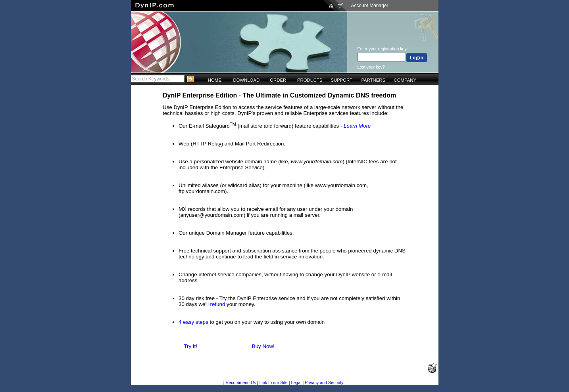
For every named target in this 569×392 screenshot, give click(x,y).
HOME (215, 80)
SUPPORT (341, 80)
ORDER (278, 80)
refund (218, 304)
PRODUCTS (310, 80)
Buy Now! (263, 346)
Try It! (190, 346)
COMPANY (405, 80)
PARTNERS (373, 80)
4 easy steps (193, 322)
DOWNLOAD (246, 80)
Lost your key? (371, 67)
